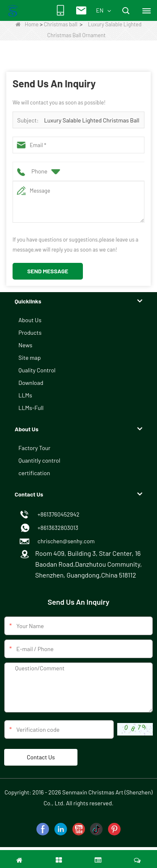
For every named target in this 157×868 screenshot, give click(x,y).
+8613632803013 (57, 528)
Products (30, 332)
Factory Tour (34, 448)
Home (27, 24)
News (25, 345)
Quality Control (37, 370)
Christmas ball (61, 24)
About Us (30, 320)
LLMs (25, 395)
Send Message (48, 271)
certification (34, 473)
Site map (30, 358)
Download (31, 383)
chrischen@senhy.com (65, 541)
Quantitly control (39, 460)
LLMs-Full (31, 408)
